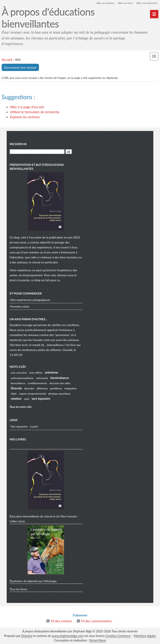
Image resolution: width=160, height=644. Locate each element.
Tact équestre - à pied (24, 426)
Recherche (18, 144)
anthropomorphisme (22, 378)
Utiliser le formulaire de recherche (35, 112)
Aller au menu (125, 3)
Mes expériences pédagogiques (30, 300)
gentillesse (56, 388)
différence (42, 388)
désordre (29, 388)
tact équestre (41, 398)
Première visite (20, 306)
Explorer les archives (25, 117)
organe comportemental (32, 394)
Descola (16, 388)
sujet (27, 399)
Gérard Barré (98, 640)
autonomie (42, 378)
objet (14, 394)
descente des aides (60, 383)
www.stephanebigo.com (67, 636)
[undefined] (154, 14)
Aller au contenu (105, 3)
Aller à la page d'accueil (27, 107)
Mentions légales (145, 636)
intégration (71, 388)
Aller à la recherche (147, 3)
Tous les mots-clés (21, 407)
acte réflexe (36, 373)
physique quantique (59, 394)
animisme (51, 372)
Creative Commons (118, 636)
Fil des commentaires (96, 621)
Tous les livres (18, 589)
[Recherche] (37, 152)
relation (16, 398)
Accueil (7, 59)
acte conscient (19, 373)
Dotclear (27, 636)
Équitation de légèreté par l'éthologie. (33, 581)
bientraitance (60, 378)
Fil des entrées (61, 621)
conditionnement (37, 383)
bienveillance (18, 383)
